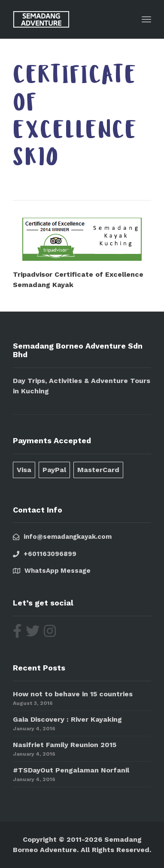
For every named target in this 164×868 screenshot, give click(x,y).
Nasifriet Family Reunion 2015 (65, 745)
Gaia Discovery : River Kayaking (67, 719)
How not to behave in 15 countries (73, 694)
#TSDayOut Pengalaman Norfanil (71, 770)
